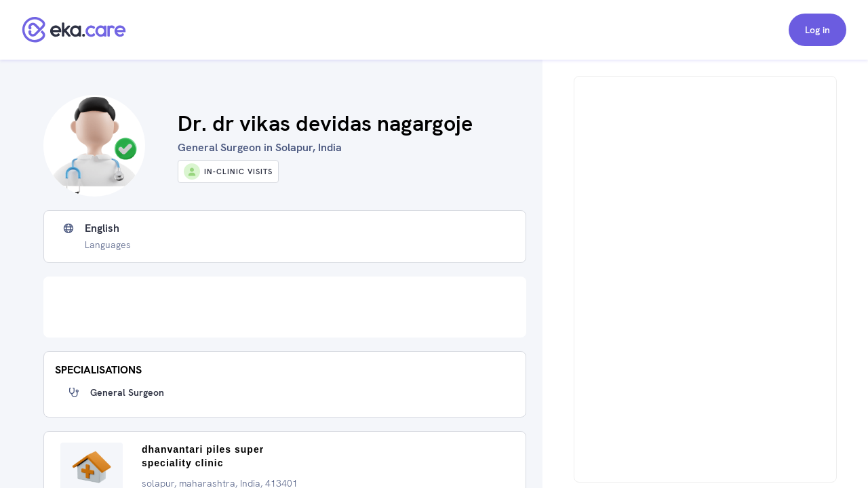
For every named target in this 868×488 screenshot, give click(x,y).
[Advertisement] (285, 307)
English (102, 228)
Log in (817, 30)
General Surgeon (127, 392)
